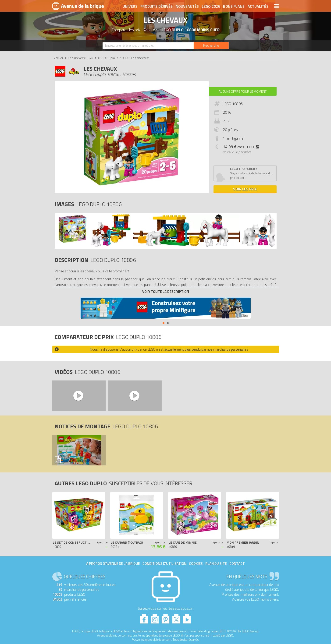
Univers (130, 6)
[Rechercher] (211, 46)
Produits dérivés (157, 6)
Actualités (258, 6)
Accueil (59, 58)
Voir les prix (245, 189)
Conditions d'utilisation (164, 564)
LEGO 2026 (211, 6)
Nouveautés (187, 6)
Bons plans (234, 6)
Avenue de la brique (78, 6)
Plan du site (216, 564)
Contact (237, 564)
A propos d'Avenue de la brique (113, 564)
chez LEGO (242, 147)
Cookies (196, 564)
